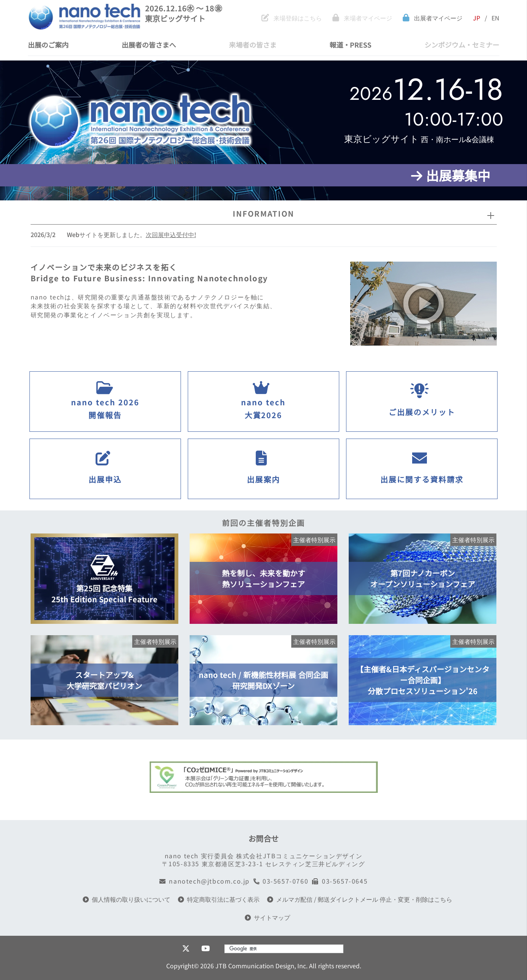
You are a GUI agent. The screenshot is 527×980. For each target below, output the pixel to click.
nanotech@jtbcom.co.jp (205, 881)
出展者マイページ (433, 18)
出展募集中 (451, 175)
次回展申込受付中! (171, 234)
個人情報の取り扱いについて (127, 899)
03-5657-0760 (281, 881)
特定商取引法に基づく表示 (219, 899)
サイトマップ (267, 917)
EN (495, 18)
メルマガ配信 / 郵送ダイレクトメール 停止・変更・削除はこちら (360, 899)
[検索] (274, 949)
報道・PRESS (350, 45)
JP (477, 18)
